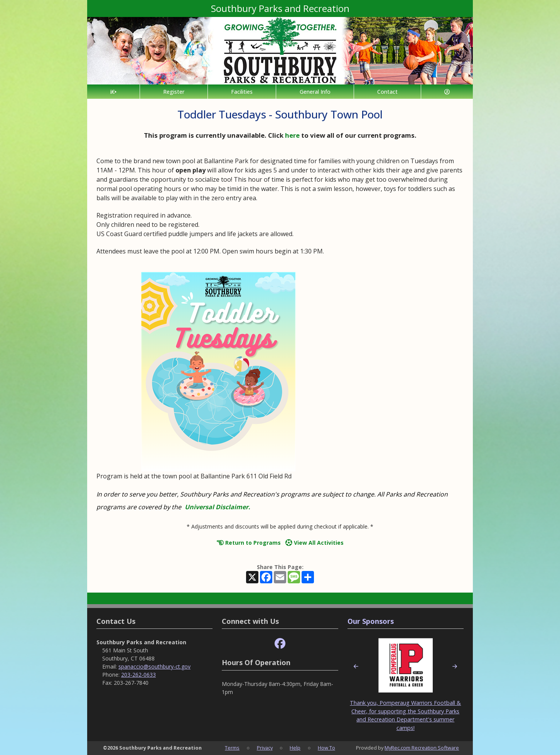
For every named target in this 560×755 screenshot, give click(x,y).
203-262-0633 (138, 675)
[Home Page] (113, 92)
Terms (232, 748)
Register (174, 92)
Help (295, 748)
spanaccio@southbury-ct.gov (154, 666)
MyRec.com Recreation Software (422, 748)
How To (326, 748)
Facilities (242, 92)
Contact (387, 92)
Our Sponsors (371, 621)
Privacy (265, 748)
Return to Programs (249, 543)
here (292, 135)
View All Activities (315, 543)
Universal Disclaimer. (218, 507)
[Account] (447, 92)
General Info (315, 92)
